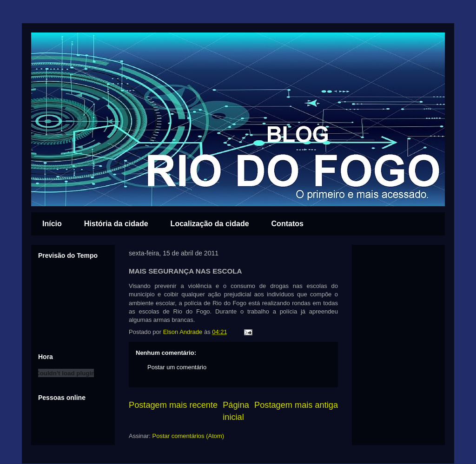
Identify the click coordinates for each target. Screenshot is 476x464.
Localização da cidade (210, 224)
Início (52, 224)
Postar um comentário (177, 367)
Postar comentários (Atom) (188, 436)
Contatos (288, 224)
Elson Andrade (184, 332)
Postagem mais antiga (296, 405)
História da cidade (116, 224)
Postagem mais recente (173, 405)
